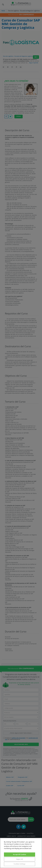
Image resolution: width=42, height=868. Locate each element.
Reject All (20, 859)
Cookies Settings (20, 864)
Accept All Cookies (20, 854)
